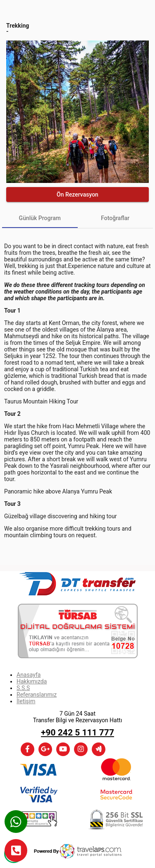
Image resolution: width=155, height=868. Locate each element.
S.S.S (23, 688)
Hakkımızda (32, 681)
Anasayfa (29, 675)
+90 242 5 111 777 (77, 733)
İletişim (26, 701)
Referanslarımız (37, 695)
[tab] (40, 218)
